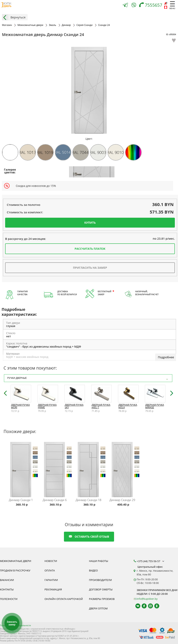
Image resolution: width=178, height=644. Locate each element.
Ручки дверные (88, 378)
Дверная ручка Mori (20, 406)
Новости (51, 561)
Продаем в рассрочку (15, 570)
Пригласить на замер (90, 268)
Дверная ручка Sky (74, 406)
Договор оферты (101, 589)
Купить (90, 223)
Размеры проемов (102, 599)
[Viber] (134, 6)
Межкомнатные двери (16, 561)
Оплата (50, 570)
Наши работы (99, 561)
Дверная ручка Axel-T (101, 406)
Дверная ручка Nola (128, 406)
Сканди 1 (21, 500)
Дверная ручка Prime (47, 406)
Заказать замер (12, 623)
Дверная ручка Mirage (155, 406)
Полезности (9, 599)
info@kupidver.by (147, 599)
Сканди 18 (88, 500)
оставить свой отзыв (89, 537)
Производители (100, 580)
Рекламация (53, 589)
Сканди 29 (122, 500)
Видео (93, 570)
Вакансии (7, 580)
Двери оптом (98, 608)
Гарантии (51, 580)
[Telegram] (125, 5)
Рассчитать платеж (90, 249)
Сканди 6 (55, 500)
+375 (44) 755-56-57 (151, 561)
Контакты (7, 589)
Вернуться (14, 17)
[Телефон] (152, 5)
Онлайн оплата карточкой (64, 599)
